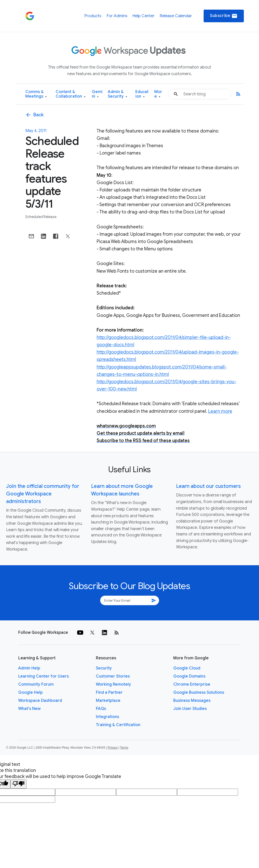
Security (104, 668)
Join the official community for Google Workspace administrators (43, 494)
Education (142, 94)
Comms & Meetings (36, 94)
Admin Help (29, 668)
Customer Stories (113, 676)
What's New (29, 709)
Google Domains (189, 676)
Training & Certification (118, 725)
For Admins (117, 16)
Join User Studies (190, 709)
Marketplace (108, 701)
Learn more (220, 411)
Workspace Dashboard (40, 701)
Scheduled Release (41, 217)
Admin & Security (117, 94)
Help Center (143, 16)
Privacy (113, 748)
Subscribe (224, 16)
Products (93, 16)
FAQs (101, 709)
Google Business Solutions (199, 692)
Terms (124, 748)
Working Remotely (113, 684)
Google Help (30, 692)
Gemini (97, 94)
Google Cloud (187, 668)
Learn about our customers (208, 486)
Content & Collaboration (71, 94)
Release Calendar (176, 16)
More (158, 94)
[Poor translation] (18, 784)
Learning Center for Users (44, 676)
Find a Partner (109, 692)
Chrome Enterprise (192, 684)
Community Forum (36, 684)
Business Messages (192, 701)
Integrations (107, 717)
